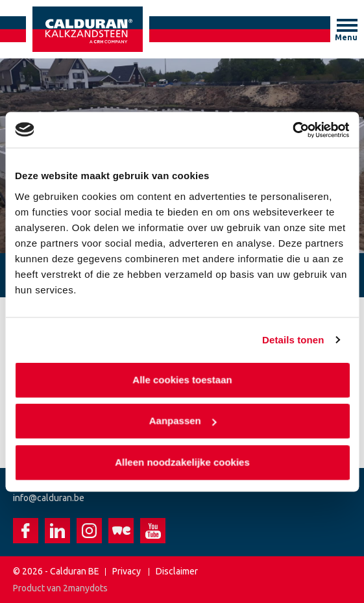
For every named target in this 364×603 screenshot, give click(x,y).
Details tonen (293, 340)
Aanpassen (182, 421)
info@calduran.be (49, 498)
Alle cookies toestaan (182, 379)
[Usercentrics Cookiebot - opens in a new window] (292, 130)
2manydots (85, 588)
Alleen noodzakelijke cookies (182, 462)
